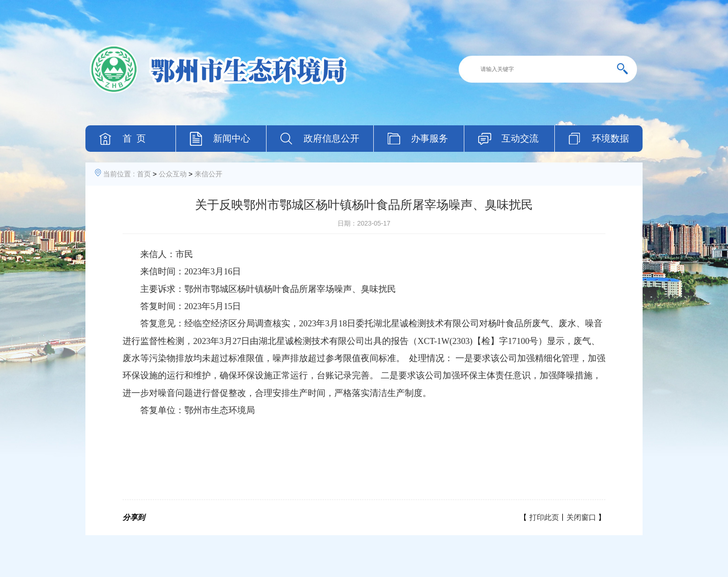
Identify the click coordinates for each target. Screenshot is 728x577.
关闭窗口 (581, 517)
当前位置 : (119, 174)
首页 (144, 174)
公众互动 (173, 174)
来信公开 (208, 174)
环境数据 (611, 138)
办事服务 (429, 138)
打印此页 (544, 517)
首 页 (134, 138)
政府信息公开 (331, 138)
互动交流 (520, 138)
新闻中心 (232, 138)
